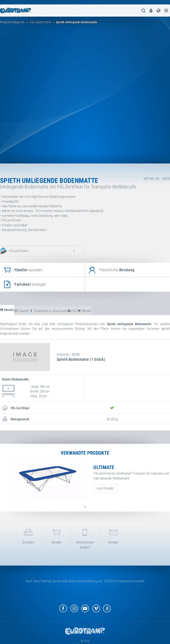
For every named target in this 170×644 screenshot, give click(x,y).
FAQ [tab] (72, 311)
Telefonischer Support (85, 538)
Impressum (126, 581)
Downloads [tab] (58, 311)
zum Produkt (105, 488)
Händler (57, 536)
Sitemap (46, 581)
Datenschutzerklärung (83, 581)
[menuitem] (151, 11)
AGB (64, 581)
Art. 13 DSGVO (108, 581)
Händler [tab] (85, 311)
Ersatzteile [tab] (39, 311)
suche (57, 581)
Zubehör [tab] (22, 311)
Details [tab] (7, 310)
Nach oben (33, 581)
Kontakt (113, 536)
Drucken (28, 536)
